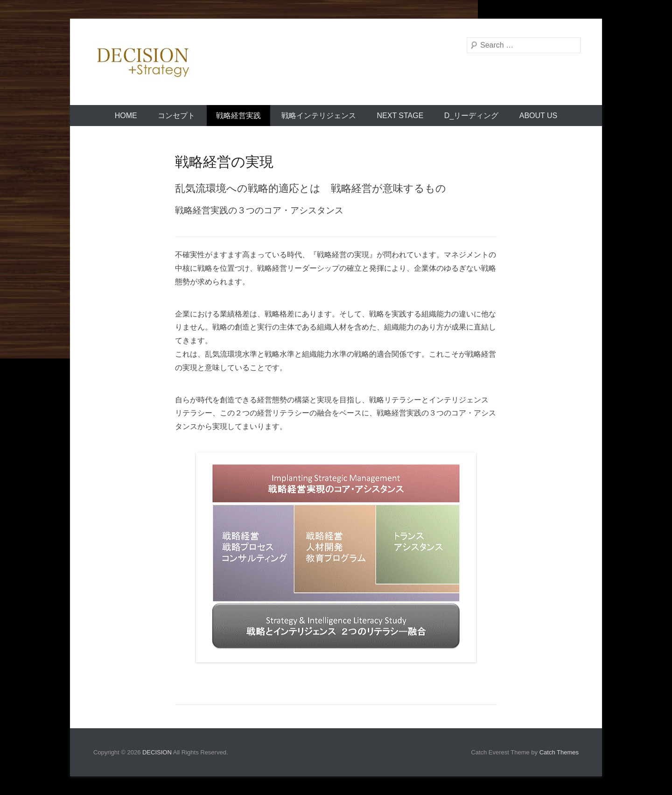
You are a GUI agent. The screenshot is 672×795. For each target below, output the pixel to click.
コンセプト (176, 116)
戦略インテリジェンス (319, 116)
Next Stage (400, 116)
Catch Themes (559, 752)
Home (126, 116)
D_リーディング (471, 116)
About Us (539, 116)
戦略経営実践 (238, 116)
